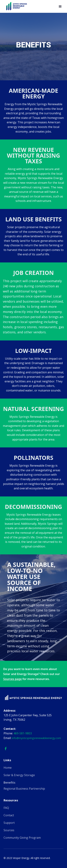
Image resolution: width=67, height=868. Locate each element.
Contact (9, 815)
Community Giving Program (22, 838)
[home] (16, 6)
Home (8, 768)
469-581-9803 (23, 733)
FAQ (6, 808)
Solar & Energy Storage (19, 775)
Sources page (13, 679)
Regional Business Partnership (24, 789)
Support (9, 823)
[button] (60, 7)
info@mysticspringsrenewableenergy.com (36, 738)
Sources (9, 830)
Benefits (9, 783)
